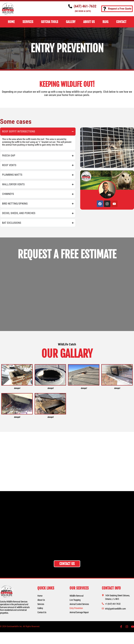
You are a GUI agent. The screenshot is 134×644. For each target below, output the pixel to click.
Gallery (40, 608)
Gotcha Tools (50, 22)
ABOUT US (89, 22)
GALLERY (71, 22)
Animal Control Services (79, 604)
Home (40, 596)
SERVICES (28, 22)
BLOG (105, 22)
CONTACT (121, 22)
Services (41, 604)
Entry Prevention (76, 608)
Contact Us (42, 612)
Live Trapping (75, 600)
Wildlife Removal (76, 596)
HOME (11, 22)
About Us (41, 600)
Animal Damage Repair (79, 612)
